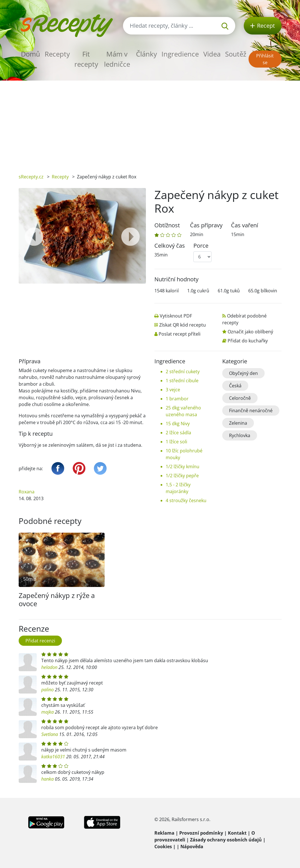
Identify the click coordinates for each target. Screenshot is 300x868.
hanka (48, 779)
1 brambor (177, 399)
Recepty (57, 54)
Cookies (163, 847)
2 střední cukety (183, 372)
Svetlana (50, 734)
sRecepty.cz (31, 177)
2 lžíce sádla (178, 433)
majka (48, 712)
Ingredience (180, 54)
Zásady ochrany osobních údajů (226, 840)
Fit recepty (86, 59)
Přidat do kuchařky (248, 341)
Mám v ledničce (117, 59)
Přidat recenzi (40, 641)
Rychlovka (240, 435)
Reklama (164, 833)
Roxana (27, 492)
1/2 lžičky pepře (182, 476)
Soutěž (236, 54)
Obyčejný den (243, 373)
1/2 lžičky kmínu (183, 467)
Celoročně (240, 398)
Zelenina (238, 423)
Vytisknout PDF (176, 316)
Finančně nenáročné (251, 411)
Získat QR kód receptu (183, 325)
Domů (31, 54)
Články (146, 54)
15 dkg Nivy (178, 424)
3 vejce (173, 390)
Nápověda (192, 847)
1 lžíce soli (176, 442)
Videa (212, 54)
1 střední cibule (182, 381)
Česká (235, 386)
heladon (49, 667)
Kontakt (237, 833)
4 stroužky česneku (186, 500)
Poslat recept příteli (180, 334)
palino (48, 690)
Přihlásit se (265, 59)
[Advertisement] (150, 123)
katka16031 (53, 757)
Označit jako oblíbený (250, 332)
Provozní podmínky (201, 833)
